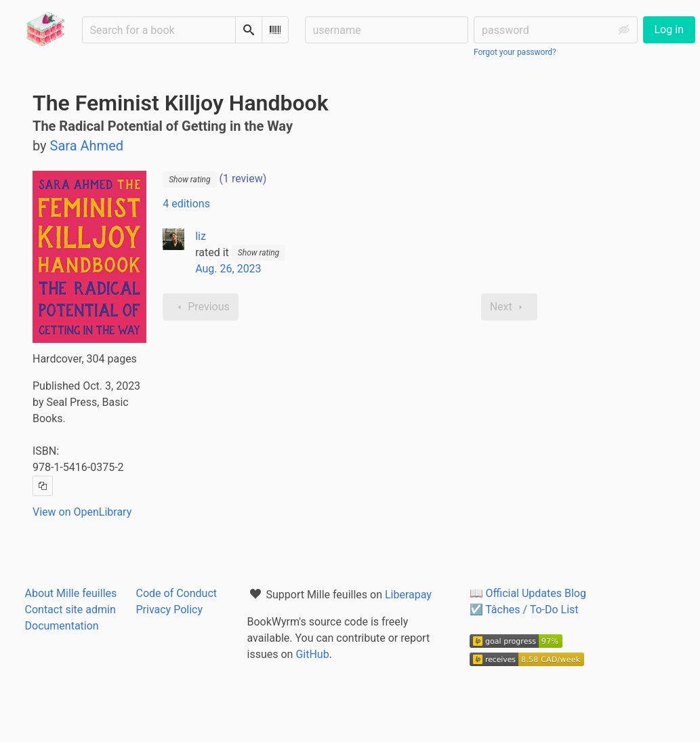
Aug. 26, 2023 (228, 269)
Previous (201, 307)
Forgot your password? (515, 52)
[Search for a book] (159, 30)
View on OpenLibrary (82, 512)
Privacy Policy (170, 610)
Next (509, 307)
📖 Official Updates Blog (528, 593)
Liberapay (408, 595)
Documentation (62, 626)
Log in (669, 29)
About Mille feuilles (71, 593)
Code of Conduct (177, 593)
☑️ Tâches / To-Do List (524, 610)
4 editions (186, 204)
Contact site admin (70, 610)
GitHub (312, 654)
